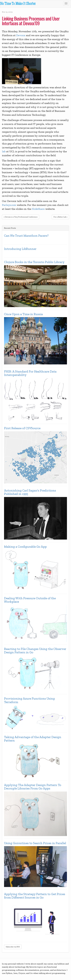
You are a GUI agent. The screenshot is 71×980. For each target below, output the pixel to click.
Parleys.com (9, 205)
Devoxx (21, 35)
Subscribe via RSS (13, 947)
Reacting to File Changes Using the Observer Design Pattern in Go (35, 651)
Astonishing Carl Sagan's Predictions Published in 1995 (30, 492)
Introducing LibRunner (20, 249)
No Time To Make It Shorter (18, 4)
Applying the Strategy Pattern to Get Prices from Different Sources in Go (35, 896)
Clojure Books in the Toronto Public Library (34, 262)
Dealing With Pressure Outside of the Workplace (30, 600)
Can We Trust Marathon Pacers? (26, 236)
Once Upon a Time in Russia (23, 314)
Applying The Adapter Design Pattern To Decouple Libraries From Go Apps (33, 787)
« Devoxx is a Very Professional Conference (21, 217)
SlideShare (38, 209)
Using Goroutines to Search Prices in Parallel (35, 843)
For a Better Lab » (60, 217)
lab (4, 151)
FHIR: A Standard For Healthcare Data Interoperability (30, 373)
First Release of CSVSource (22, 428)
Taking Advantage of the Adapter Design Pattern (33, 739)
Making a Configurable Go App (25, 547)
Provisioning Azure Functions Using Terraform (29, 700)
